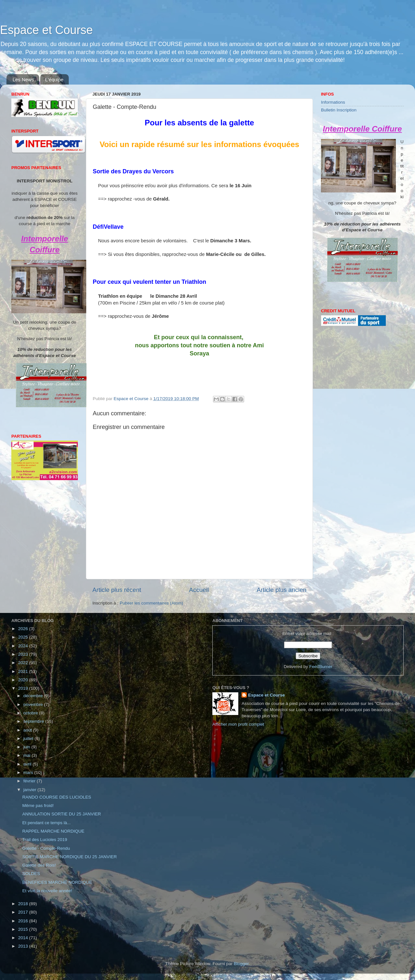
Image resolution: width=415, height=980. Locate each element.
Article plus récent (117, 590)
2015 (24, 929)
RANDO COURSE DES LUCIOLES (57, 797)
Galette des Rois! (39, 865)
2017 (24, 912)
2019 (24, 688)
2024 (24, 646)
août (28, 730)
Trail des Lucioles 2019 (45, 840)
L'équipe (54, 80)
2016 (24, 921)
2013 (24, 946)
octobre (31, 713)
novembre (34, 704)
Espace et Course (46, 30)
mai (28, 755)
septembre (34, 721)
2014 (24, 938)
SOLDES (31, 874)
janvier (30, 790)
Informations (333, 102)
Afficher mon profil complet (238, 724)
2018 (24, 904)
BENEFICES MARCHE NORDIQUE (57, 882)
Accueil (199, 590)
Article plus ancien (282, 590)
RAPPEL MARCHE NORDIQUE (53, 831)
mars (29, 772)
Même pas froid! (38, 806)
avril (28, 764)
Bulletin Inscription (339, 110)
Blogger (241, 964)
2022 (24, 663)
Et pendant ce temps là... (47, 823)
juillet (29, 738)
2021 (24, 671)
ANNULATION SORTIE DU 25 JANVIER (62, 814)
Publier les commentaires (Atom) (151, 603)
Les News (23, 80)
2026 (24, 629)
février (30, 781)
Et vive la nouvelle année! (47, 891)
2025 (24, 637)
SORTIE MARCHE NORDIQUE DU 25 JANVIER (70, 857)
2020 (24, 680)
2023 (24, 654)
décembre (34, 696)
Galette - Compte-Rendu (46, 848)
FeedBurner (321, 667)
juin (27, 747)
